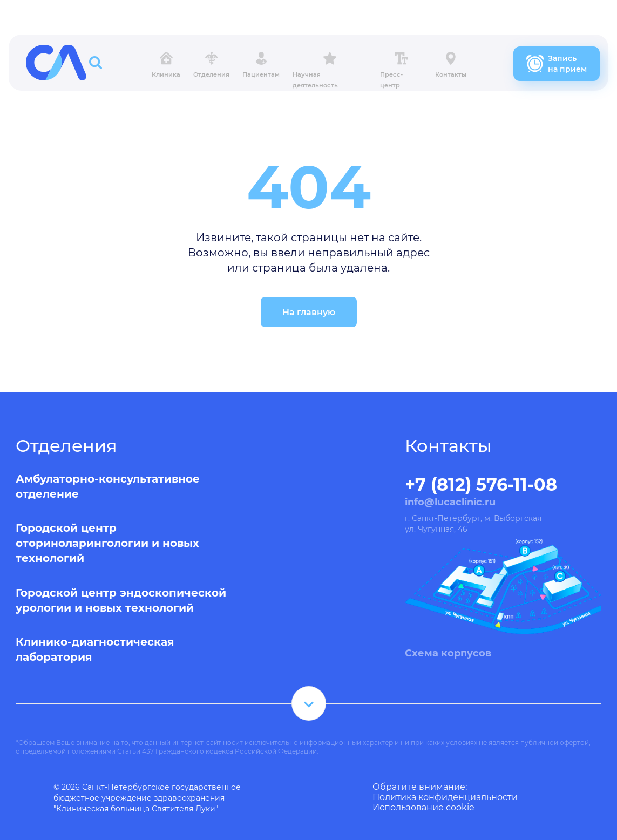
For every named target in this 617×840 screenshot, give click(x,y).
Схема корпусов (448, 653)
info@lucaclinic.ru (450, 502)
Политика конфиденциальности (445, 797)
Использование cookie (423, 807)
